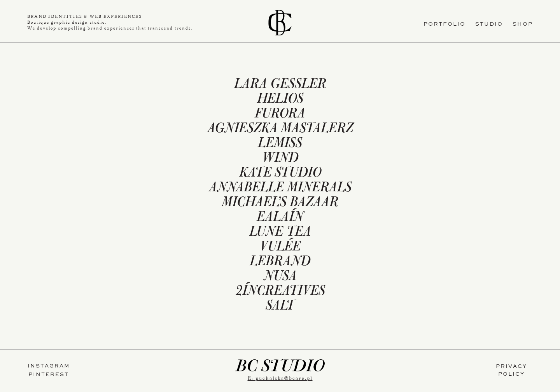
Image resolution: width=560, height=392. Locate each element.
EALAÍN (280, 218)
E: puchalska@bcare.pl (280, 378)
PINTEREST (49, 375)
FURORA (280, 115)
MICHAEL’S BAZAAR (280, 203)
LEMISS (280, 144)
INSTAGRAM (49, 367)
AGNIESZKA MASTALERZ (280, 129)
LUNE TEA (280, 233)
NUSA (280, 277)
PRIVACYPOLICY (511, 371)
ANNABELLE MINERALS (280, 189)
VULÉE (280, 248)
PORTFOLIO (444, 25)
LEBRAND (280, 262)
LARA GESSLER (280, 85)
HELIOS (280, 100)
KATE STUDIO (280, 174)
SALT (280, 307)
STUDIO (489, 25)
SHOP (523, 25)
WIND (280, 159)
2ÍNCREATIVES (280, 292)
